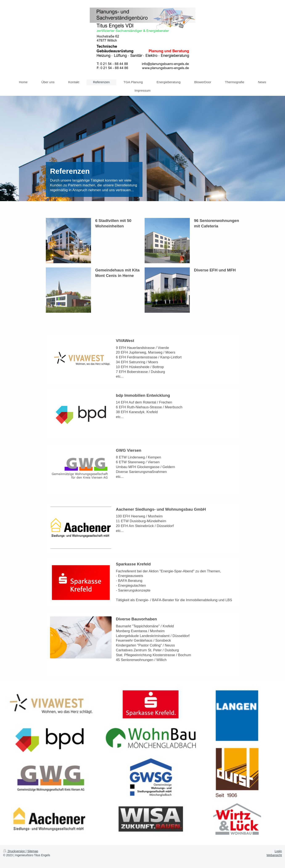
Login (278, 851)
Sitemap (33, 851)
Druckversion (14, 851)
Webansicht (274, 855)
